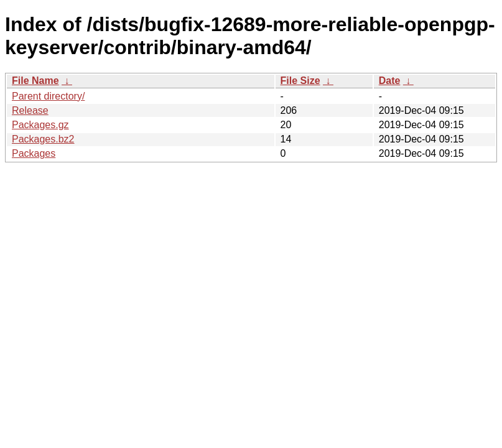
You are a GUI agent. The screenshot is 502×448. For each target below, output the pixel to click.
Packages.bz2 (43, 139)
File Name (35, 81)
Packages (34, 153)
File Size (300, 81)
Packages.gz (40, 125)
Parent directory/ (48, 96)
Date (390, 81)
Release (30, 110)
